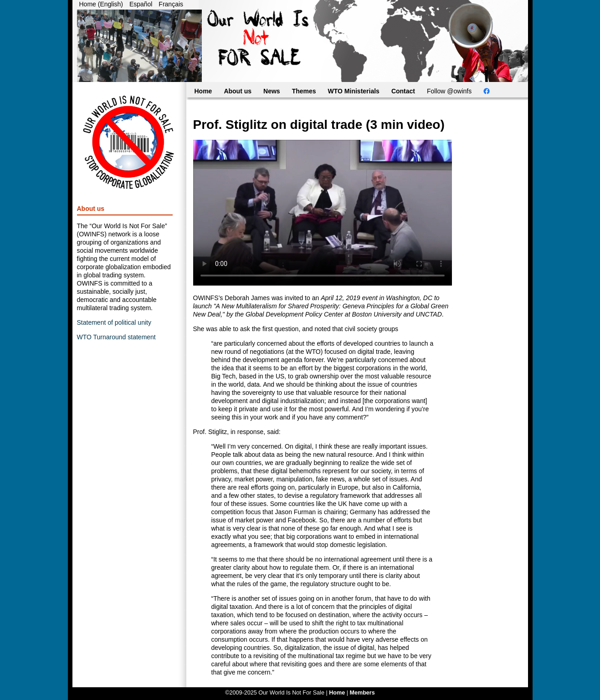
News (272, 91)
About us (238, 91)
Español (141, 4)
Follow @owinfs (449, 91)
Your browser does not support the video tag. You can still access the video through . (323, 213)
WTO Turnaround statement (116, 337)
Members (362, 693)
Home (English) (101, 4)
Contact (403, 91)
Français (171, 4)
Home (203, 91)
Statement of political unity (114, 322)
